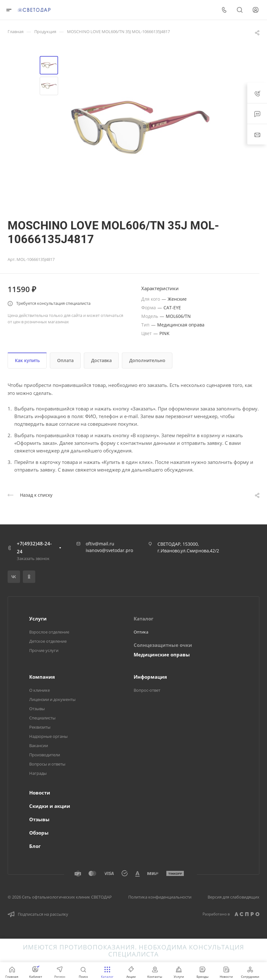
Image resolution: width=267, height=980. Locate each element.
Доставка (101, 360)
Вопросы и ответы (47, 764)
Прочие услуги (44, 650)
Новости (40, 793)
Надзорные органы (48, 736)
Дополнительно (147, 360)
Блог (35, 846)
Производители (45, 755)
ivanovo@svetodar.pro (109, 550)
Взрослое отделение (49, 632)
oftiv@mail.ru (100, 544)
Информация (150, 677)
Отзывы (37, 709)
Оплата (65, 360)
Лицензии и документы (52, 699)
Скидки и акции (50, 806)
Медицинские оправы (162, 654)
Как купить (27, 360)
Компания (42, 677)
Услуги (38, 619)
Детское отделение (48, 641)
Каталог (144, 619)
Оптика (141, 632)
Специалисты (42, 718)
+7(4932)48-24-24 (34, 547)
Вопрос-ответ (147, 690)
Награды (38, 773)
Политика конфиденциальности (160, 897)
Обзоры (39, 833)
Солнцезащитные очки (163, 645)
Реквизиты (40, 727)
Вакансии (39, 745)
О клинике (40, 690)
